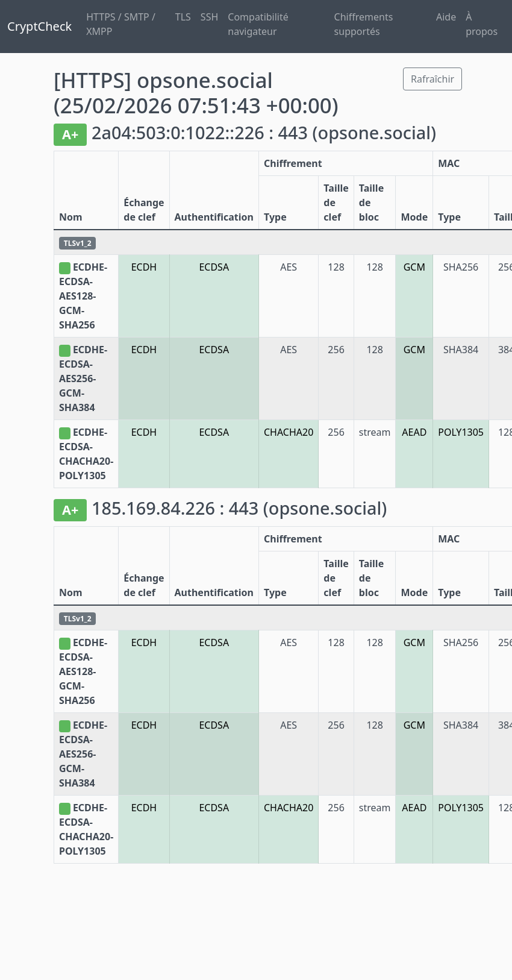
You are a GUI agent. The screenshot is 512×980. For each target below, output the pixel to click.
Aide (446, 17)
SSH (209, 17)
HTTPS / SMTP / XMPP (121, 24)
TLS (183, 17)
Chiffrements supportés (364, 24)
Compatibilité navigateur (258, 24)
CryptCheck (39, 26)
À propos (482, 24)
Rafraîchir (432, 79)
